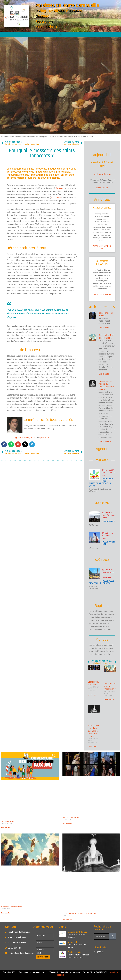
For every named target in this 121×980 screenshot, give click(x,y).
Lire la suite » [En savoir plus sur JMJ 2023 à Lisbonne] (6, 828)
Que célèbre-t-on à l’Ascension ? (106, 336)
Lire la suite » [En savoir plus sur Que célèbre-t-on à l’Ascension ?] (105, 374)
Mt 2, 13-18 (56, 197)
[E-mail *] (45, 950)
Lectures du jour (102, 174)
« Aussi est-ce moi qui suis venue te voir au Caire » (106, 385)
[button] (60, 34)
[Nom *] (45, 943)
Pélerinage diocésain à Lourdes (102, 582)
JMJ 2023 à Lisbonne (9, 822)
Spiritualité (44, 438)
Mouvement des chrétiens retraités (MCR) (102, 482)
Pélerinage (95, 525)
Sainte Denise (102, 188)
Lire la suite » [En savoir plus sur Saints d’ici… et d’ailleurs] (105, 328)
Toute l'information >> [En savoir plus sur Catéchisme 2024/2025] (102, 296)
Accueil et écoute (102, 208)
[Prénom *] (45, 936)
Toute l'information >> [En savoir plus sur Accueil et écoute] (102, 247)
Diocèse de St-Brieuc (77, 932)
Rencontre (95, 491)
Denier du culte (74, 952)
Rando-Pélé (109, 521)
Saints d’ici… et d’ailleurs (106, 314)
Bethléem (60, 188)
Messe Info (73, 942)
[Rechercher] (113, 936)
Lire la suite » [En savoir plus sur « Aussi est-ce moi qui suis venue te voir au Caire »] (105, 441)
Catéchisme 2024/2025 (102, 263)
